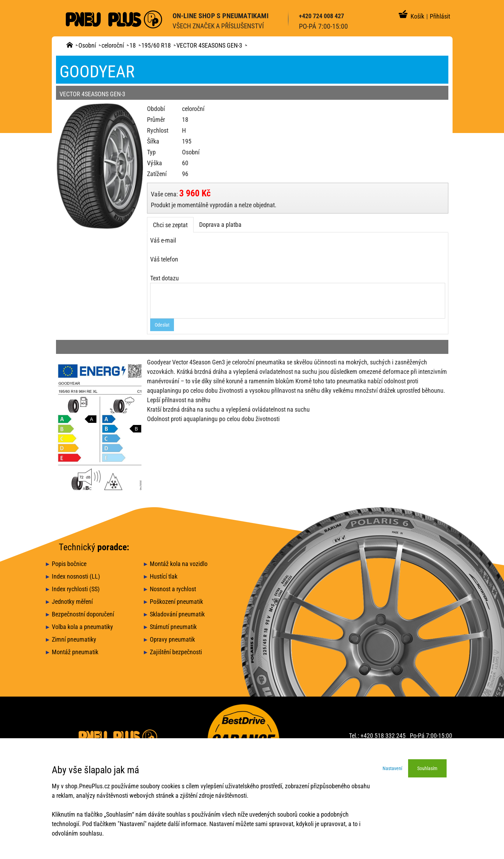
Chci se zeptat (170, 225)
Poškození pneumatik (176, 602)
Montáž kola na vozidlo (179, 564)
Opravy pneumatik (172, 639)
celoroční (113, 45)
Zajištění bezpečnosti (176, 652)
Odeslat (162, 325)
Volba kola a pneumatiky (82, 627)
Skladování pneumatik (177, 614)
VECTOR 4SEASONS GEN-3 (209, 45)
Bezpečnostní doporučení (83, 614)
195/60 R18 (156, 45)
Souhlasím (427, 768)
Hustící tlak (164, 576)
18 (133, 45)
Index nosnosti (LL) (76, 576)
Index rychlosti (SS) (76, 589)
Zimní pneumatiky (74, 639)
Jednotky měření (72, 602)
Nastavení (392, 768)
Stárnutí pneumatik (173, 627)
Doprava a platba (220, 225)
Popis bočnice (69, 564)
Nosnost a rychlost (173, 589)
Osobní (87, 45)
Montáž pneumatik (75, 652)
